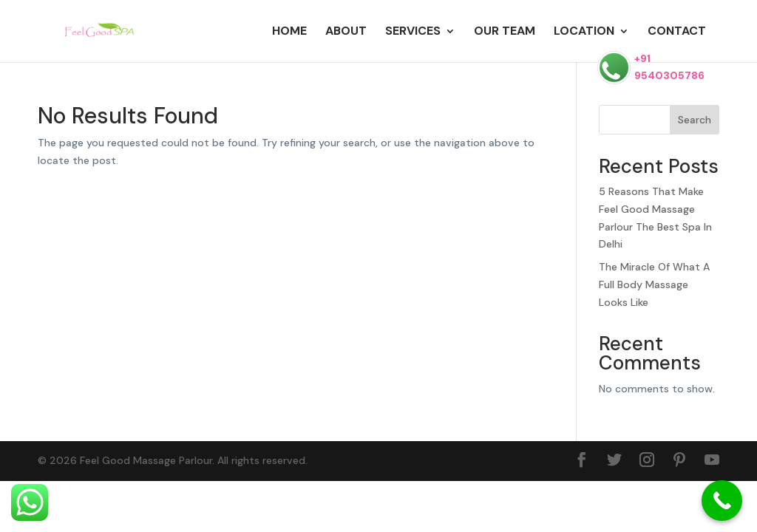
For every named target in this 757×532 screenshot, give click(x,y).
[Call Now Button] (722, 501)
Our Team (505, 32)
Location (584, 32)
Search (695, 120)
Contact (677, 32)
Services (413, 32)
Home (289, 32)
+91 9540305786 (651, 68)
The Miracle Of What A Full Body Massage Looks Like (654, 284)
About (346, 32)
